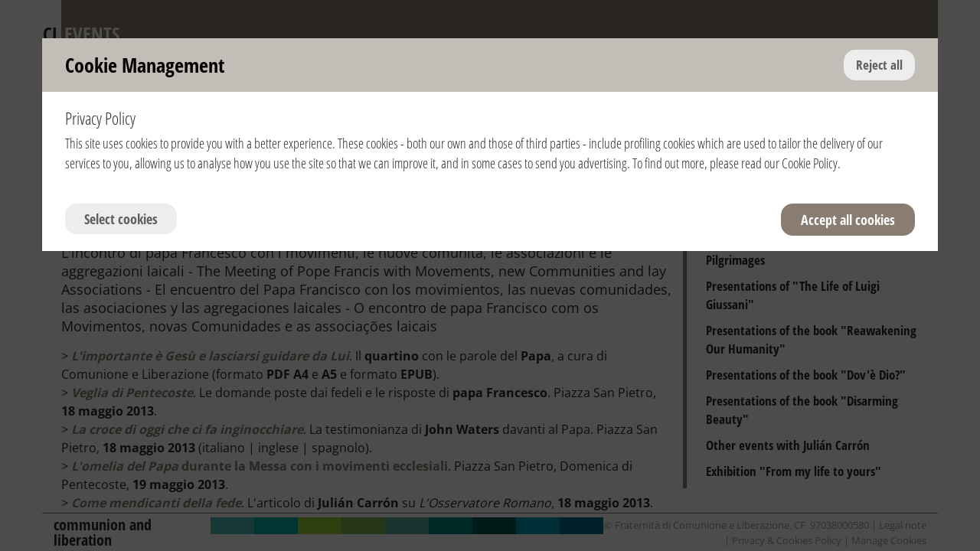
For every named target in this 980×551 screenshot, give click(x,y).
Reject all (879, 65)
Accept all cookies (848, 220)
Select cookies (121, 219)
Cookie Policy (810, 163)
